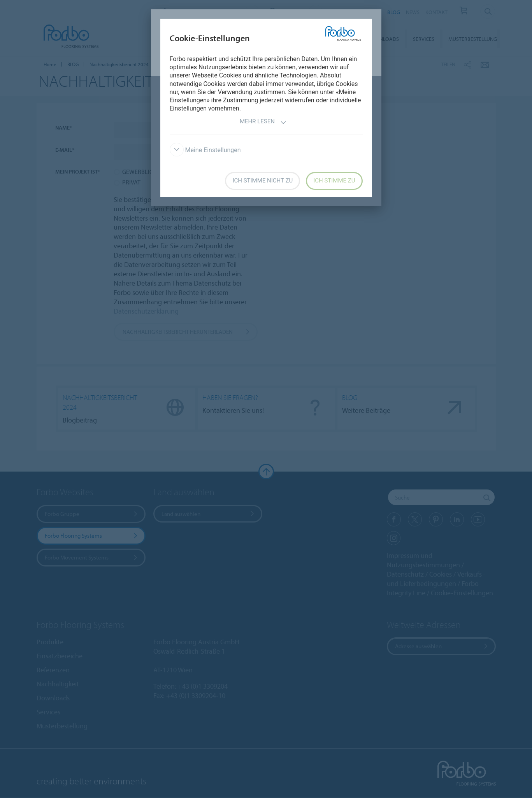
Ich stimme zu (334, 181)
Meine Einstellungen (205, 150)
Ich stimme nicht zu (262, 181)
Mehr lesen (263, 122)
